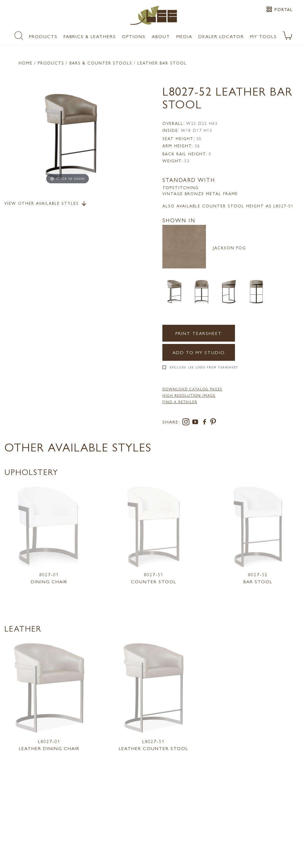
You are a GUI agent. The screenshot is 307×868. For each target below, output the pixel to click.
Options (134, 36)
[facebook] (206, 423)
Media (184, 36)
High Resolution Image (189, 395)
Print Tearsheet (199, 333)
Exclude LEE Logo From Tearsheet (204, 367)
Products (43, 36)
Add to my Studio (199, 352)
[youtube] (196, 423)
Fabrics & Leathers (90, 36)
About (161, 36)
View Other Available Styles (46, 204)
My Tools (263, 36)
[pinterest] (213, 423)
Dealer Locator (221, 36)
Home (26, 63)
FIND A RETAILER (180, 402)
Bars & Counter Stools (101, 63)
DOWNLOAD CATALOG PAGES (192, 389)
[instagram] (187, 423)
